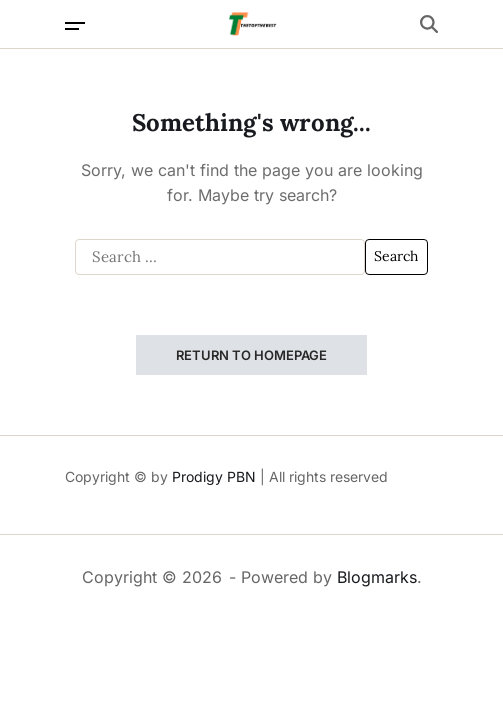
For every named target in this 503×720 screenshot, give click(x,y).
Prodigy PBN (214, 476)
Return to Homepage (251, 355)
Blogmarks (377, 577)
